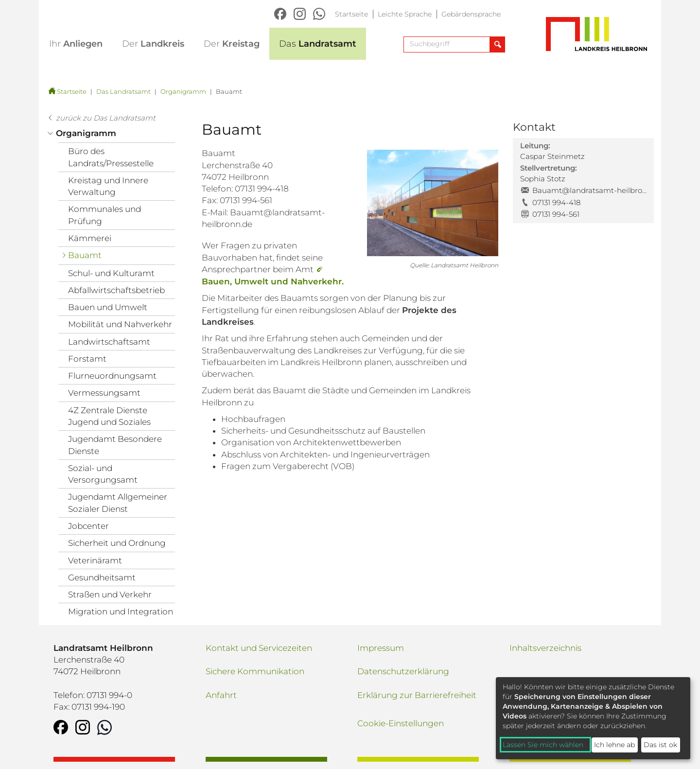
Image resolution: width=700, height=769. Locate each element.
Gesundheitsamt (102, 577)
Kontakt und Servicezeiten (259, 648)
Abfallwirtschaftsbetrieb (116, 290)
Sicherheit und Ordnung (117, 543)
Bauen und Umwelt (108, 307)
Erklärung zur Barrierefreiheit (417, 695)
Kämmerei (90, 238)
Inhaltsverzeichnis (545, 648)
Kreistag (232, 44)
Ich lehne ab (614, 745)
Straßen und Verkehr (110, 594)
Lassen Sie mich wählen (543, 745)
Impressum (381, 648)
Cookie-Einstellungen (401, 723)
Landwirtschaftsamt (109, 342)
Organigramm (183, 91)
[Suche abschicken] (497, 44)
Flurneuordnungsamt (112, 376)
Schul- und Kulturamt (111, 273)
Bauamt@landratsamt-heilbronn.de (589, 190)
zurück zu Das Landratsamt (106, 118)
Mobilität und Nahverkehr (120, 324)
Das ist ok (660, 745)
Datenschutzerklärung (403, 671)
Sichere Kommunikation (255, 671)
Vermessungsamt (104, 393)
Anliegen (76, 44)
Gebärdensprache (471, 14)
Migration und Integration (121, 612)
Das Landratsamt (123, 91)
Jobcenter (88, 526)
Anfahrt (221, 695)
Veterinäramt (95, 560)
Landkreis (153, 44)
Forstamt (87, 359)
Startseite (351, 14)
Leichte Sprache (405, 14)
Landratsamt (318, 44)
